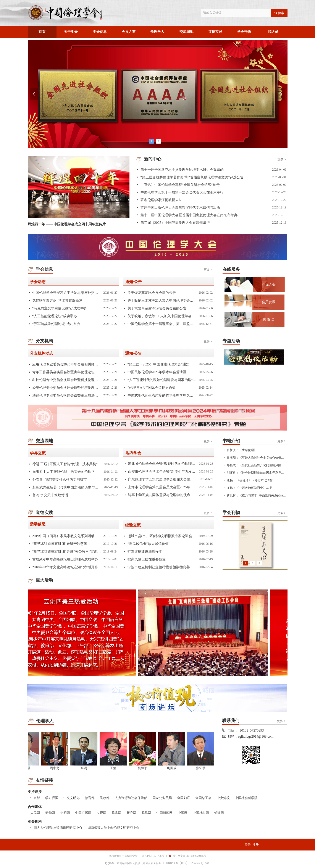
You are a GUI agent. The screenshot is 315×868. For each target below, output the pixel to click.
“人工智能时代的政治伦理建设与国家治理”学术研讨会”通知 (162, 380)
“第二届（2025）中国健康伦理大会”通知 (158, 364)
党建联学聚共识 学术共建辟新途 (57, 300)
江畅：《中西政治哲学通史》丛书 (249, 488)
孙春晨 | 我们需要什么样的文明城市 (60, 480)
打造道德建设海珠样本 (145, 552)
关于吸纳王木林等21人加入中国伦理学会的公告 (162, 300)
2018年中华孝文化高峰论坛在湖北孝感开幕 (65, 567)
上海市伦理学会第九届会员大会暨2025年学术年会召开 (162, 487)
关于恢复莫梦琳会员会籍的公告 (152, 293)
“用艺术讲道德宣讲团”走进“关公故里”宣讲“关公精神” (67, 552)
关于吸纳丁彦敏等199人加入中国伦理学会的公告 (162, 316)
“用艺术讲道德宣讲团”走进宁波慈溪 (60, 544)
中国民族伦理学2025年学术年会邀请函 (157, 372)
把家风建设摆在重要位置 (147, 559)
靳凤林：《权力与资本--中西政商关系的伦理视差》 (257, 496)
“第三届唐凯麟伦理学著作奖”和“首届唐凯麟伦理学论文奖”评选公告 (192, 177)
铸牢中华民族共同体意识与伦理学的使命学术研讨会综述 (162, 495)
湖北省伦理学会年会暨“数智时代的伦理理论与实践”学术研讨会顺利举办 (162, 464)
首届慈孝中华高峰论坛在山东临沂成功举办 (65, 559)
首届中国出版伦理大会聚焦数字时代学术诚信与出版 (180, 207)
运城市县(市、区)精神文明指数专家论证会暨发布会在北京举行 (162, 536)
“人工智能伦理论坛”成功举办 (55, 316)
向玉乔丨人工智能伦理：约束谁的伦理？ (64, 472)
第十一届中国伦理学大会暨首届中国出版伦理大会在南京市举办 (189, 215)
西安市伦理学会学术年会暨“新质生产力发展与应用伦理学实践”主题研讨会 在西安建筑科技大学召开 (162, 472)
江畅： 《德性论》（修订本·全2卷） (251, 480)
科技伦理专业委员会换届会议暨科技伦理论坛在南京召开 (67, 380)
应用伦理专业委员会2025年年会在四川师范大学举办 (67, 364)
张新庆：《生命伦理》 (242, 450)
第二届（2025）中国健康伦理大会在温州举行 (175, 223)
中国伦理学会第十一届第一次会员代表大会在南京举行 (182, 192)
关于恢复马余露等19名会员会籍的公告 (157, 308)
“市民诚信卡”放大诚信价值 (148, 544)
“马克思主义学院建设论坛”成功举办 (60, 308)
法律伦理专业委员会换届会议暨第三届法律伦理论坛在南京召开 (67, 395)
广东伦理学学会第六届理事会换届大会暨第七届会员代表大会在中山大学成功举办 (162, 479)
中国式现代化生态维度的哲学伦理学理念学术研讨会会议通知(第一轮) (162, 395)
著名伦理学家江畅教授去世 (161, 200)
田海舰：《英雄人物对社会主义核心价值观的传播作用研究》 (257, 458)
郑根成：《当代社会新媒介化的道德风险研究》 (257, 465)
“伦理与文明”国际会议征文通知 (152, 388)
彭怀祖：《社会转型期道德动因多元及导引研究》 (257, 473)
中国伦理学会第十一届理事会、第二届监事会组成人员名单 (162, 324)
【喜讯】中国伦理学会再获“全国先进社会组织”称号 (180, 185)
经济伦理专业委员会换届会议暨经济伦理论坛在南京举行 (67, 388)
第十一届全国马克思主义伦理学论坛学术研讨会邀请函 (182, 170)
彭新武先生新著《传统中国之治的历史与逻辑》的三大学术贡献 (67, 487)
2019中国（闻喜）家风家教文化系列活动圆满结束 (67, 536)
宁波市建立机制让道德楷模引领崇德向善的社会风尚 (162, 567)
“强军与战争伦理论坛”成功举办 (56, 324)
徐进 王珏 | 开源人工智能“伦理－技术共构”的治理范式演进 (67, 464)
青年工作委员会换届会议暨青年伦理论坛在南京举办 (67, 372)
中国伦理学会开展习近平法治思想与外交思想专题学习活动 (67, 293)
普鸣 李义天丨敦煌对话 (50, 495)
